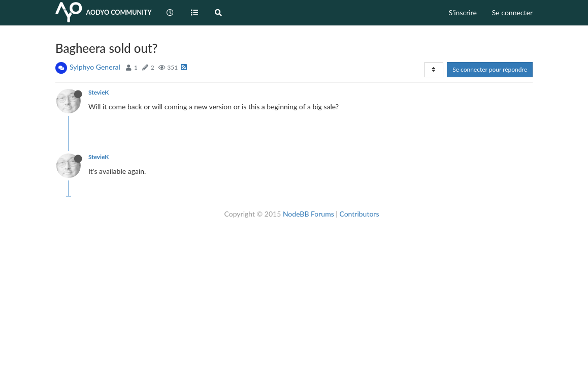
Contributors (359, 214)
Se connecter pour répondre (490, 69)
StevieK (99, 92)
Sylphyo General (95, 67)
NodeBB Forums (308, 214)
